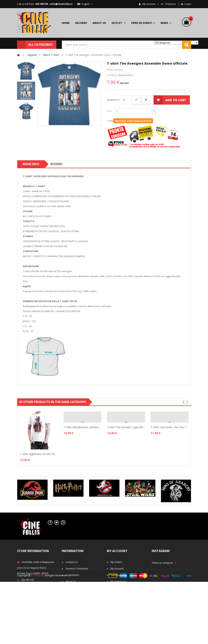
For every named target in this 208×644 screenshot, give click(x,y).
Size (110, 111)
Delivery (70, 600)
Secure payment (75, 619)
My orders (117, 562)
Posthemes (37, 638)
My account (149, 4)
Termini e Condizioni (77, 568)
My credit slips (119, 575)
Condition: (113, 75)
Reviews (56, 164)
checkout (170, 4)
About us (71, 581)
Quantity (113, 100)
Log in (188, 4)
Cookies (70, 613)
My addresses (119, 581)
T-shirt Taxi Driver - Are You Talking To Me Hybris (170, 427)
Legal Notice (72, 575)
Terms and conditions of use (80, 591)
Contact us (72, 562)
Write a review (115, 70)
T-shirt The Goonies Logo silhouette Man (126, 427)
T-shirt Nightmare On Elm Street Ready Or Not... (39, 454)
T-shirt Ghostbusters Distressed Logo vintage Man (83, 427)
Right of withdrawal (77, 606)
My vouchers (118, 594)
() (190, 19)
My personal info (120, 588)
